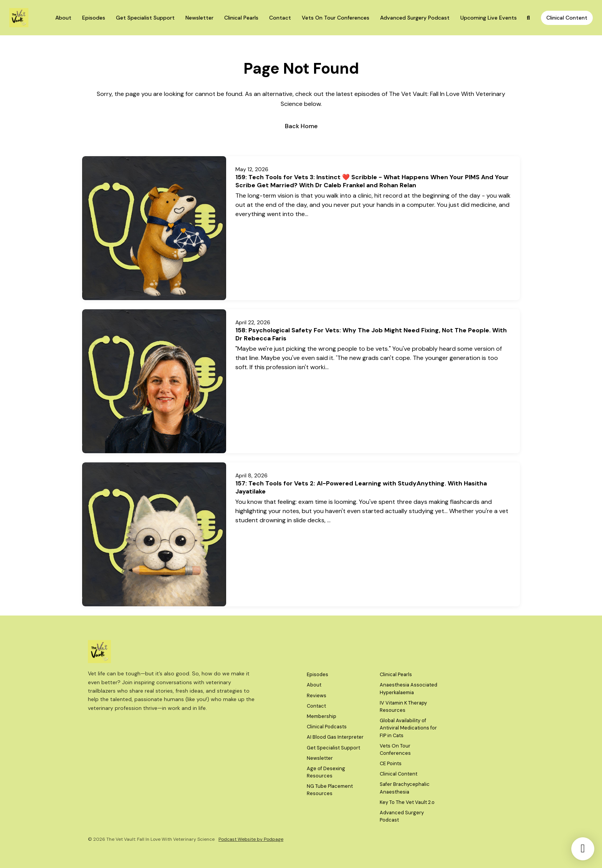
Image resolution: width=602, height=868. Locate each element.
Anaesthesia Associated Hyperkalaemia (408, 688)
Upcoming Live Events (489, 18)
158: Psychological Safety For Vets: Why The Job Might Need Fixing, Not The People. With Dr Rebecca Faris (371, 334)
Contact (280, 18)
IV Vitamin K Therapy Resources (403, 706)
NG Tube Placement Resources (330, 790)
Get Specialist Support (145, 18)
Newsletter (199, 18)
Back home (301, 126)
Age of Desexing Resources (326, 772)
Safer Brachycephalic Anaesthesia (405, 788)
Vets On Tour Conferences (336, 18)
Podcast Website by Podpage (251, 839)
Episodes (94, 18)
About (63, 18)
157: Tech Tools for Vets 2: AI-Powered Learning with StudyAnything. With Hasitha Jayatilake (361, 487)
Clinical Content (567, 18)
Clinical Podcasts (327, 727)
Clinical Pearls (241, 18)
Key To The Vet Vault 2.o (407, 802)
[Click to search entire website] (529, 18)
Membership (322, 716)
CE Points (391, 763)
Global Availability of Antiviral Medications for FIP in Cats (408, 728)
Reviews (317, 696)
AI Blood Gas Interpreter (335, 737)
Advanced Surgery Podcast (415, 18)
